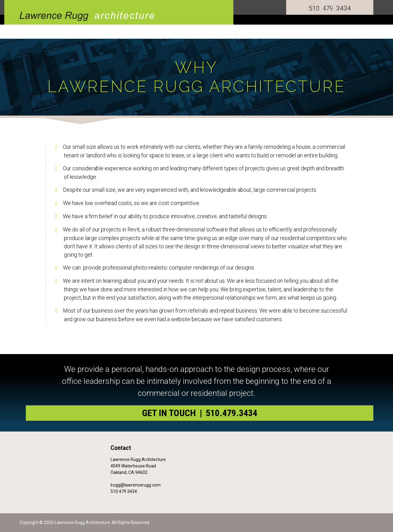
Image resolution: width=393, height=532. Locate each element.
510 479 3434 (330, 8)
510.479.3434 (124, 491)
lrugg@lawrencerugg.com (136, 485)
